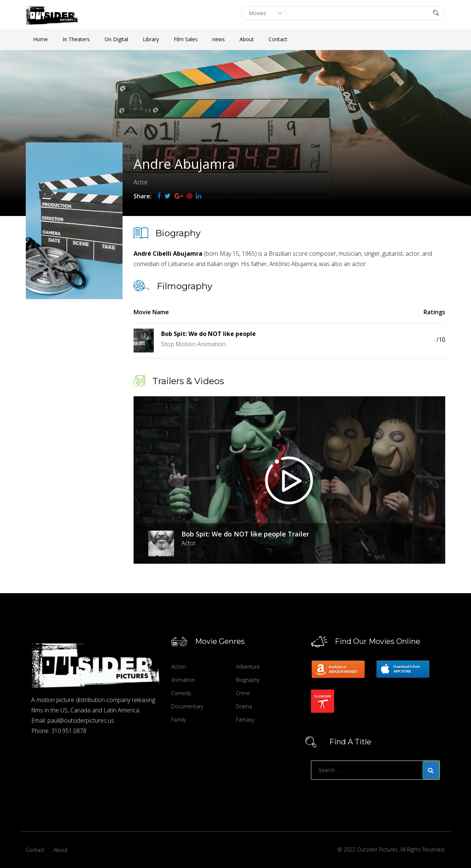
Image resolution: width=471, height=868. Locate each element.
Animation (183, 680)
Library (151, 39)
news (219, 39)
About (247, 39)
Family (178, 720)
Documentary (187, 706)
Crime (243, 693)
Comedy (181, 693)
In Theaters (76, 39)
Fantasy (245, 720)
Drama (244, 706)
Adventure (248, 667)
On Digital (116, 39)
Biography (248, 680)
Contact (278, 39)
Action (178, 667)
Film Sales (186, 39)
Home (40, 39)
